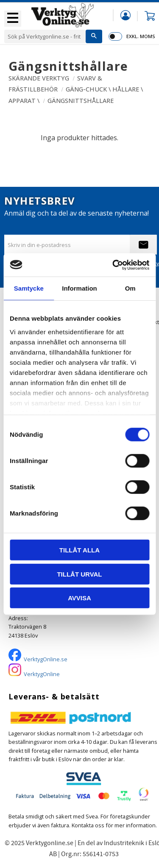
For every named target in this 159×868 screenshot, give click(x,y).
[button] (13, 19)
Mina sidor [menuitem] (126, 15)
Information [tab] (79, 288)
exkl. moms (141, 36)
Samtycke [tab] (29, 288)
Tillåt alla (79, 550)
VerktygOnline (42, 674)
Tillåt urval (79, 574)
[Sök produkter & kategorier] (45, 36)
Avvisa (79, 598)
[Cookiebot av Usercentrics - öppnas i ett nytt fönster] (113, 265)
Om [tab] (130, 288)
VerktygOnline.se (46, 659)
